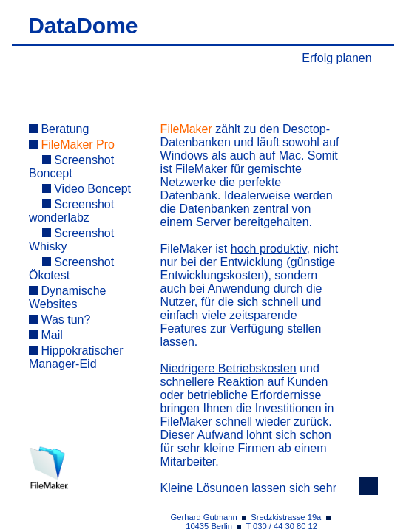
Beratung (59, 129)
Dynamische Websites (67, 297)
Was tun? (60, 320)
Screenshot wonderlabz (71, 211)
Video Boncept (87, 189)
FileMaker (186, 129)
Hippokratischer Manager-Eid (76, 357)
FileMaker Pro (72, 144)
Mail (46, 335)
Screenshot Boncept (71, 167)
